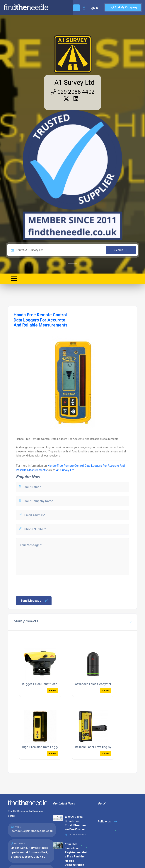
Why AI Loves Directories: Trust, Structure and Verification (75, 823)
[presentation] (43, 585)
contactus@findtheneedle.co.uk (32, 831)
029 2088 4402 (73, 92)
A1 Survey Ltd (74, 83)
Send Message (34, 601)
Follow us (107, 821)
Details (53, 690)
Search (121, 250)
